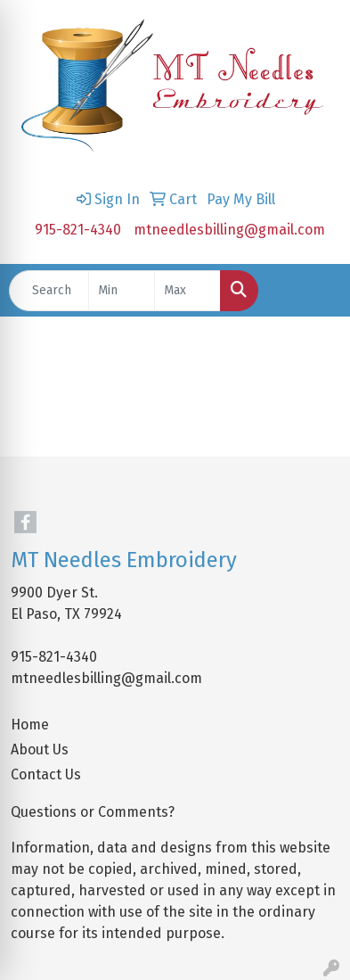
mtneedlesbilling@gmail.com (229, 230)
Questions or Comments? (93, 812)
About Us (40, 749)
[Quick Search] (49, 291)
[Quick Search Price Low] (122, 291)
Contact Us (46, 774)
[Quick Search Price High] (187, 291)
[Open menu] (314, 291)
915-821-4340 (78, 230)
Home (30, 725)
